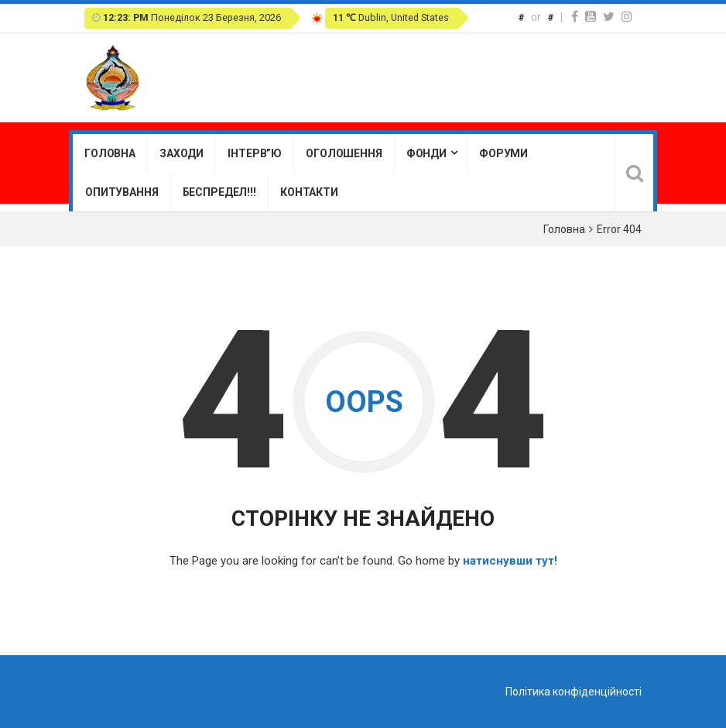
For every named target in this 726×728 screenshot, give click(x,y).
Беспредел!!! (219, 192)
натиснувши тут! (510, 561)
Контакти (309, 192)
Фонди (426, 153)
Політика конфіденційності (574, 692)
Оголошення (344, 153)
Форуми (503, 153)
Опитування (122, 192)
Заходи (181, 153)
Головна (110, 153)
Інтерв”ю (255, 153)
